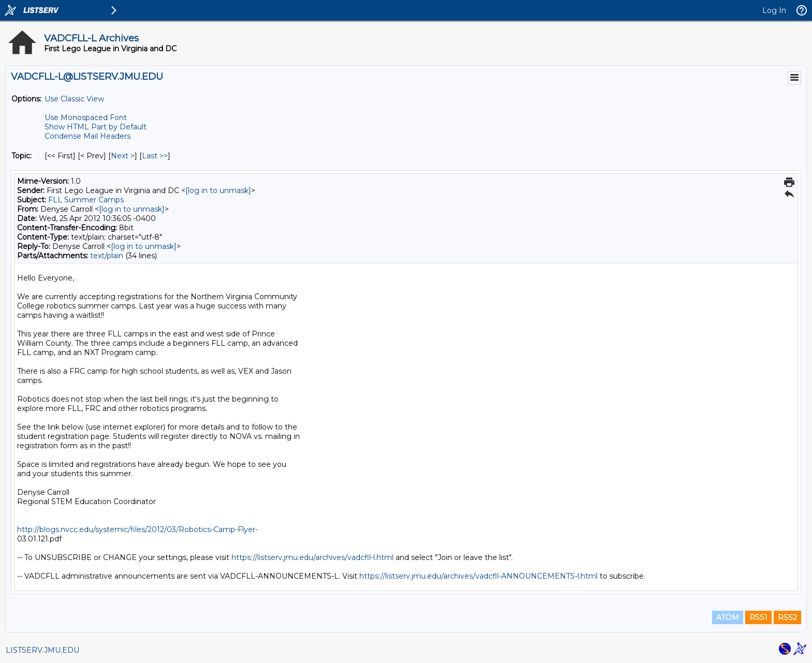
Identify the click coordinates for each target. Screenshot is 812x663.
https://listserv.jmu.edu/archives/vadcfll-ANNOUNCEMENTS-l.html (479, 576)
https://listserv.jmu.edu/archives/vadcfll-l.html (313, 557)
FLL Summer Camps (86, 200)
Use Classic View (74, 99)
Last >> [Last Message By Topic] (155, 156)
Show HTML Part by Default (96, 127)
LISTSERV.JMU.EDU (42, 650)
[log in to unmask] (218, 190)
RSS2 (787, 617)
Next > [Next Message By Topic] (123, 156)
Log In (774, 10)
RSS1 (758, 617)
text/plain (107, 256)
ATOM (728, 617)
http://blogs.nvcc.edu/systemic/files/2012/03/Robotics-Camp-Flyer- (137, 529)
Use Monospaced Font (86, 117)
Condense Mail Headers (88, 136)
